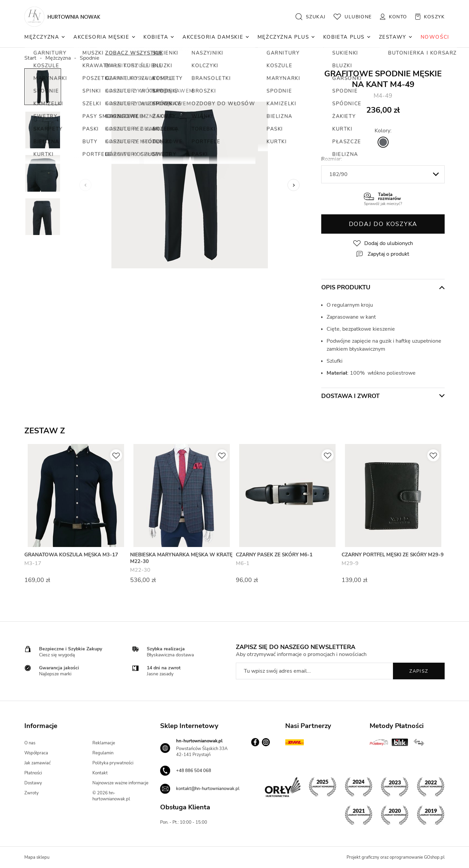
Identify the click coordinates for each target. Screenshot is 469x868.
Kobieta (156, 37)
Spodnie (90, 58)
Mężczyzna (42, 37)
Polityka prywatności (113, 763)
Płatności (33, 773)
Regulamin (103, 753)
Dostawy (33, 783)
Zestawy (393, 37)
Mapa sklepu (37, 857)
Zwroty (32, 793)
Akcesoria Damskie (213, 37)
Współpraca (36, 753)
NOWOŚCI (435, 37)
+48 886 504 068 (194, 771)
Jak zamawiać (38, 763)
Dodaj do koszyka (383, 224)
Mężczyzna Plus (283, 37)
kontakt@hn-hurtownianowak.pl (208, 789)
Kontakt (100, 773)
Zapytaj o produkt (388, 254)
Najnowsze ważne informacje (120, 783)
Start (30, 58)
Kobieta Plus (344, 37)
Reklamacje (104, 743)
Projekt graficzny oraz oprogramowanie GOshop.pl (396, 857)
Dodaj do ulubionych (389, 243)
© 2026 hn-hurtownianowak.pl (111, 796)
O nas (30, 743)
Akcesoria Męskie (101, 37)
